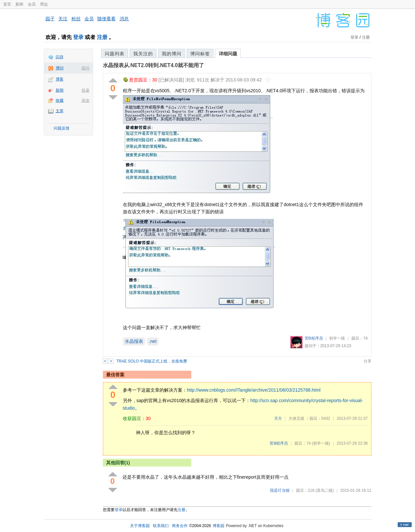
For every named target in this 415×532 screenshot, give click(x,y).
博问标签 (200, 54)
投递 (85, 90)
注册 (102, 37)
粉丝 (76, 19)
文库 (60, 111)
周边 (44, 4)
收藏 (60, 100)
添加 (85, 100)
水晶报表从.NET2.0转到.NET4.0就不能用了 (153, 65)
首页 (7, 4)
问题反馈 (62, 128)
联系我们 (161, 526)
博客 (60, 79)
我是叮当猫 (280, 490)
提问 (85, 68)
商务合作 (180, 526)
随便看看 (106, 19)
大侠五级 (296, 418)
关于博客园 (140, 526)
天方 (278, 418)
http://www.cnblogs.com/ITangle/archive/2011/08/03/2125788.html (254, 390)
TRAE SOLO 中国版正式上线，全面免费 (152, 361)
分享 (368, 361)
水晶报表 (134, 341)
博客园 (218, 526)
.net (153, 341)
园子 (50, 19)
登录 (78, 37)
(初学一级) (321, 443)
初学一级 (337, 338)
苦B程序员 (314, 338)
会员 (32, 4)
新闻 (19, 4)
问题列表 (115, 54)
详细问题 (228, 54)
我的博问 (172, 54)
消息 (124, 19)
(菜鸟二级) (325, 490)
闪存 (60, 57)
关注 (63, 19)
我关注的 (143, 54)
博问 (60, 68)
